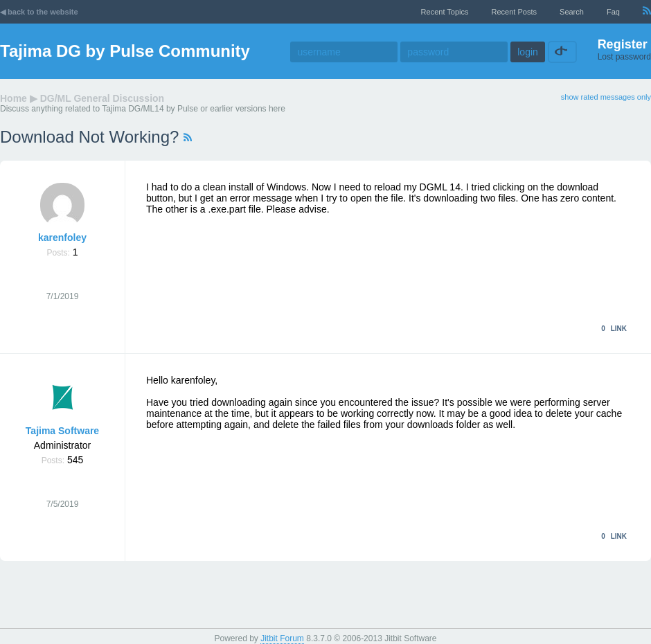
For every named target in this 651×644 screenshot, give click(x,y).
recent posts (514, 12)
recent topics (445, 12)
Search (572, 12)
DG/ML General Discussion (102, 98)
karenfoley (62, 238)
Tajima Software (62, 431)
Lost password (624, 57)
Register (623, 44)
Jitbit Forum (282, 638)
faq (613, 12)
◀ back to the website (39, 12)
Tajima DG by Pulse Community (125, 51)
